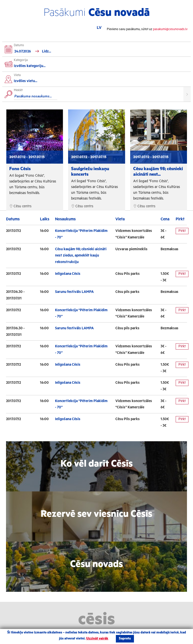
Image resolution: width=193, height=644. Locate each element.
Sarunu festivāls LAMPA (74, 292)
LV (99, 28)
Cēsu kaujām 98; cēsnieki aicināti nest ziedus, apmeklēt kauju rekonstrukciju (81, 256)
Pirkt (182, 231)
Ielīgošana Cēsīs (68, 274)
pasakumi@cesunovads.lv (170, 29)
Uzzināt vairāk (97, 639)
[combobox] (98, 82)
